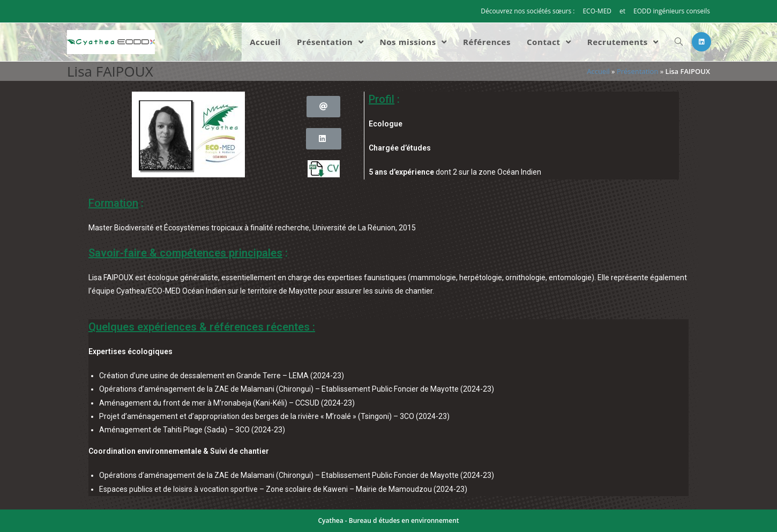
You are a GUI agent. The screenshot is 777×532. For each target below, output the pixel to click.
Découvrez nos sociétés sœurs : (528, 11)
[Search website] (679, 42)
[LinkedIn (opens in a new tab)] (701, 42)
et (622, 11)
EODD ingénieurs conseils (672, 11)
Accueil (598, 71)
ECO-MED (597, 11)
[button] (323, 107)
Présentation (637, 71)
